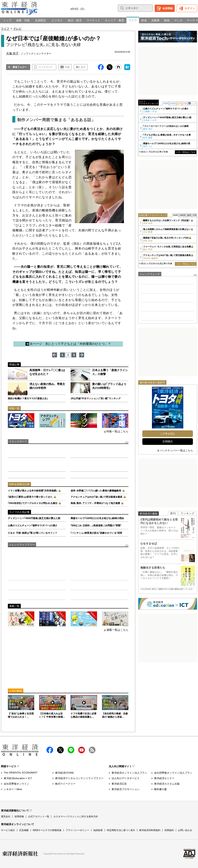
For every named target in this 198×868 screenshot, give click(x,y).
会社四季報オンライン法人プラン (173, 773)
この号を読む (168, 434)
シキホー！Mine (13, 789)
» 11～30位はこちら (186, 152)
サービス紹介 (8, 830)
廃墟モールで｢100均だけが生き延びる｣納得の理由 (97, 518)
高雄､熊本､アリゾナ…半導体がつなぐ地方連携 (95, 503)
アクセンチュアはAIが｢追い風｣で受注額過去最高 (96, 497)
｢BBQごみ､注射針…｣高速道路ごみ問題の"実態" (96, 525)
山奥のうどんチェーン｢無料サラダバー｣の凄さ (33, 525)
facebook (50, 750)
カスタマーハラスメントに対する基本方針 (76, 817)
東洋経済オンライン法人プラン (129, 773)
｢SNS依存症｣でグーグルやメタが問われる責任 (33, 503)
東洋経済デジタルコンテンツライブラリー (79, 778)
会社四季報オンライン (16, 784)
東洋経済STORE (65, 773)
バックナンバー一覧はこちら (176, 450)
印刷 (67, 67)
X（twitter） (60, 750)
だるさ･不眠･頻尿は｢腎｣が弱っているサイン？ (33, 533)
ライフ (5, 29)
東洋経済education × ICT (18, 778)
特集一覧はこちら (117, 431)
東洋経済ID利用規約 (150, 830)
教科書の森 (160, 789)
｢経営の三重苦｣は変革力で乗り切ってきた (30, 497)
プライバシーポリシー (77, 830)
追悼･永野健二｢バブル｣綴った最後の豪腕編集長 (96, 491)
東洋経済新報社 (20, 854)
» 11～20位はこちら (186, 264)
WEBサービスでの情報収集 (47, 830)
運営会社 (6, 817)
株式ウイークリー (65, 784)
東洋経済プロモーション (126, 789)
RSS (92, 750)
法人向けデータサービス (126, 778)
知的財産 (98, 830)
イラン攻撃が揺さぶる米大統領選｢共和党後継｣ (33, 491)
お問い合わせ (185, 830)
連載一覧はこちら (117, 630)
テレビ (17, 29)
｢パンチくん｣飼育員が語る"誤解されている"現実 (96, 533)
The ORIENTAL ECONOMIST (21, 773)
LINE (71, 750)
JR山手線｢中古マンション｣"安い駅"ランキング (96, 398)
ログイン (190, 8)
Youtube (82, 750)
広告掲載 (24, 830)
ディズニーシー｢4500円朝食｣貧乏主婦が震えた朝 (34, 518)
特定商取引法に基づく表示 (121, 830)
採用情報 (19, 817)
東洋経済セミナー (164, 778)
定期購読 (168, 441)
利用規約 (169, 830)
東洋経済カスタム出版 (167, 784)
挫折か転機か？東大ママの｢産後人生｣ (28, 398)
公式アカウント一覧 (39, 817)
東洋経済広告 (119, 784)
